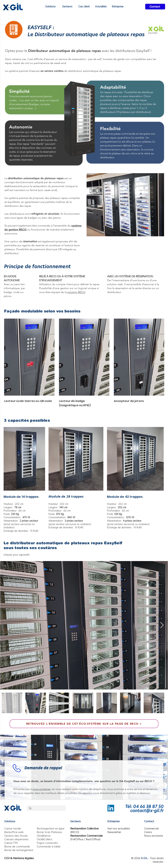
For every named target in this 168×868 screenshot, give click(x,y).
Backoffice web (14, 832)
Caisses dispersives (16, 839)
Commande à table (49, 846)
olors (149, 832)
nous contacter (41, 789)
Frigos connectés (47, 843)
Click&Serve (44, 836)
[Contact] (155, 7)
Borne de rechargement (19, 850)
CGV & (9, 858)
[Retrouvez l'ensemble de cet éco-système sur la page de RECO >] (84, 724)
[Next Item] (162, 625)
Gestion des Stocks (16, 836)
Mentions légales (23, 858)
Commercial (151, 828)
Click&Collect (44, 839)
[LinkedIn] (111, 808)
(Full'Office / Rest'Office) (85, 839)
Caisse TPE (11, 843)
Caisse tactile (13, 828)
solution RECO (76, 292)
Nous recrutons (154, 836)
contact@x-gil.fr (147, 811)
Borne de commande (17, 846)
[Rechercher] (46, 808)
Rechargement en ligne (51, 828)
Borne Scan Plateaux (49, 832)
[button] (101, 7)
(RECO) (75, 832)
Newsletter (114, 832)
